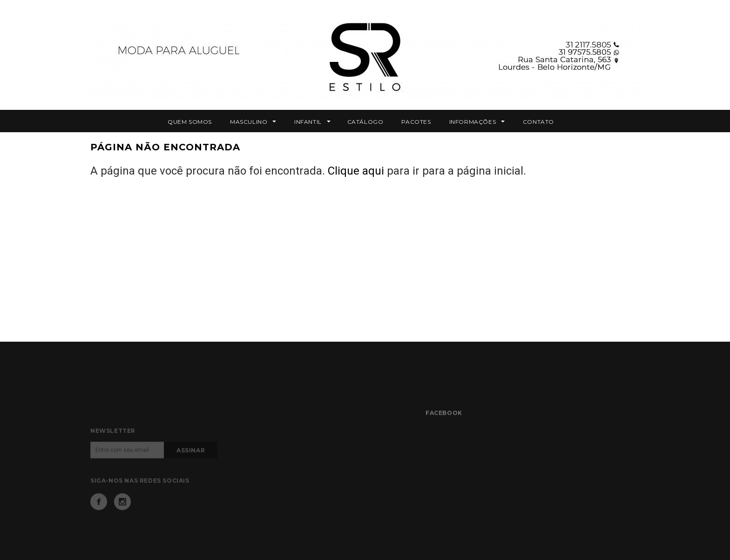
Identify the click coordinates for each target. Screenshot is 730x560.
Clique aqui (356, 171)
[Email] (127, 463)
